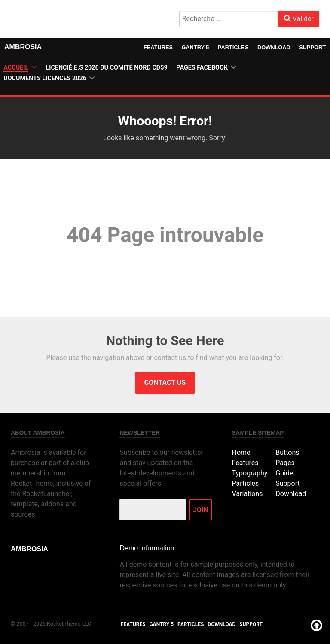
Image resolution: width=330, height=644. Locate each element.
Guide (284, 473)
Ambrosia (23, 47)
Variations (247, 494)
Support (312, 47)
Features (158, 47)
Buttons (287, 452)
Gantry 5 (195, 47)
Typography (250, 473)
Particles (233, 47)
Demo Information (147, 548)
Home (241, 452)
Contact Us (165, 382)
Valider (299, 19)
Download (274, 47)
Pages (285, 463)
